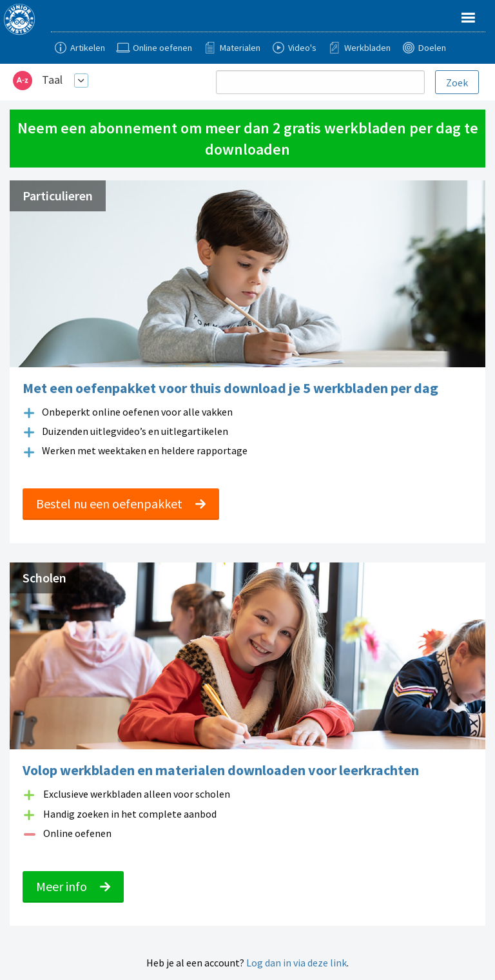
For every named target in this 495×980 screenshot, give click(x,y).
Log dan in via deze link (296, 963)
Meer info (73, 886)
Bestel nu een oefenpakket (121, 504)
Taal (52, 80)
